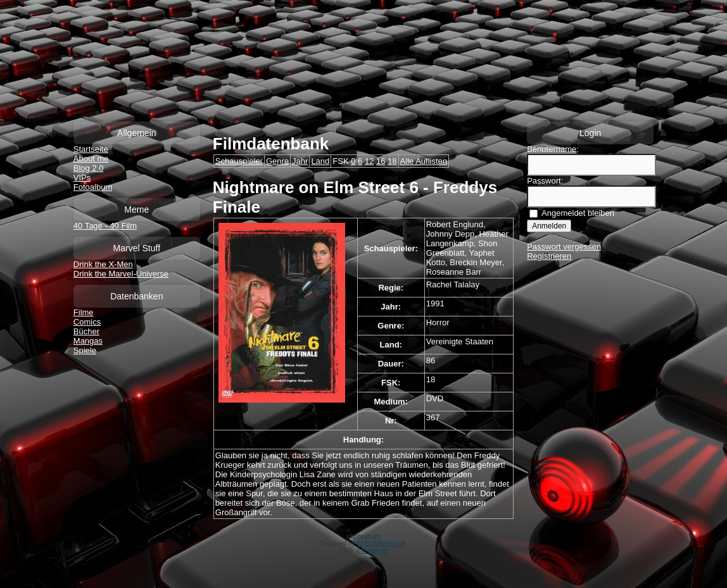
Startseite (91, 149)
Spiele (85, 350)
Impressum (363, 536)
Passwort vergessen (564, 247)
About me (91, 159)
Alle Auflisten (424, 161)
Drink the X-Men (103, 264)
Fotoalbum (93, 187)
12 (369, 161)
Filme (84, 312)
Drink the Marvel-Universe (121, 274)
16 (381, 161)
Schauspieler (239, 161)
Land (320, 161)
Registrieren (549, 256)
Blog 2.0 (89, 168)
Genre (277, 161)
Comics (87, 322)
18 (392, 161)
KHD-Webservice (382, 543)
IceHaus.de (373, 550)
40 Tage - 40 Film (105, 226)
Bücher (86, 331)
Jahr (300, 161)
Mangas (88, 341)
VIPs (82, 178)
